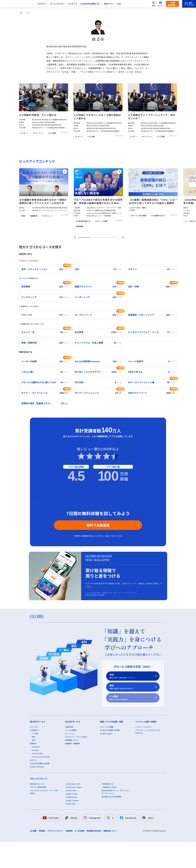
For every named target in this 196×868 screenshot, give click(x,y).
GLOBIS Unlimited (37, 796)
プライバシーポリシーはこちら (95, 624)
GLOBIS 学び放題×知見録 (40, 792)
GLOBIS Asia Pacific (73, 813)
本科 (131, 705)
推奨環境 (69, 860)
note (147, 847)
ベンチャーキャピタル (143, 756)
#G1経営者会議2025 (83, 221)
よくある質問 (79, 860)
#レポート (25, 133)
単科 (131, 716)
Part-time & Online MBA (41, 786)
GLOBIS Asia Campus (74, 816)
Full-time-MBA (37, 782)
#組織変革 (34, 216)
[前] (74, 237)
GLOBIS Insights (106, 762)
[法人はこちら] (189, 4)
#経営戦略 (79, 226)
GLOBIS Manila (71, 826)
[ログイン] (161, 4)
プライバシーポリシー (56, 860)
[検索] (154, 4)
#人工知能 (52, 133)
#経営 (23, 216)
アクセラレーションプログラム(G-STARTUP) (148, 761)
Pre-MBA (35, 779)
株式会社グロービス (37, 813)
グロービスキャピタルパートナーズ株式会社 (44, 821)
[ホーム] (21, 13)
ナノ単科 (131, 727)
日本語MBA (34, 759)
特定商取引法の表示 (94, 860)
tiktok (71, 847)
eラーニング (70, 762)
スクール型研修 (71, 759)
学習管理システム (72, 769)
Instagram (91, 847)
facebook (127, 847)
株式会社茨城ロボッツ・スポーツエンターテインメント (115, 821)
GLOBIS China (71, 819)
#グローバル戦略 (101, 221)
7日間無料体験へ (172, 4)
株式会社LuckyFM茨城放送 (111, 826)
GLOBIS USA (70, 833)
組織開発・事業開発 (72, 772)
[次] (122, 237)
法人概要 (33, 860)
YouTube (50, 847)
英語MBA (33, 772)
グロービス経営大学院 (38, 816)
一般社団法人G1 (107, 813)
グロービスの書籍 (107, 756)
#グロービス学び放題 (138, 215)
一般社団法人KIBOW (109, 816)
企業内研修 (69, 756)
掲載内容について (110, 860)
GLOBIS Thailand (72, 829)
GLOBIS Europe (72, 823)
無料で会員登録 (98, 554)
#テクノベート (38, 133)
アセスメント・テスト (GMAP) (76, 766)
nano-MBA (36, 776)
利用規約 (42, 860)
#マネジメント (47, 216)
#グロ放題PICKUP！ (158, 215)
